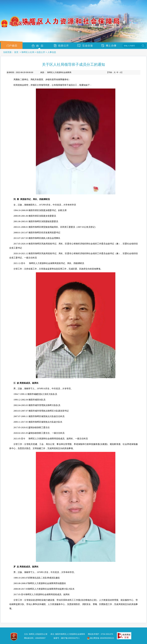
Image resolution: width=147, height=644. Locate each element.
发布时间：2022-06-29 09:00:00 (20, 72)
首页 (16, 52)
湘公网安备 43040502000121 (101, 638)
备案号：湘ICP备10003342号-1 (66, 638)
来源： (56, 72)
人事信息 (52, 52)
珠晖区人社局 (28, 52)
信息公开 (41, 52)
